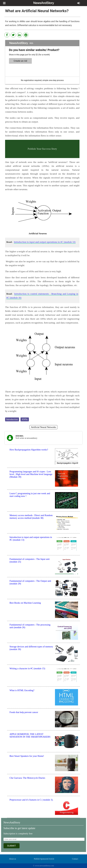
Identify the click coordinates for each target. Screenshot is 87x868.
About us (12, 859)
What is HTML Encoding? (22, 690)
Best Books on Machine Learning (25, 603)
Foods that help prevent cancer (24, 712)
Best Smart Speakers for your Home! (27, 756)
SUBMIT (12, 846)
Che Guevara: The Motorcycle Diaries (27, 778)
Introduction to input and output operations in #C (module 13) (45, 242)
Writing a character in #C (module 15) (27, 668)
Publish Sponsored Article (44, 859)
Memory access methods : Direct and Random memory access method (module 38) (31, 517)
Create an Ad (20, 61)
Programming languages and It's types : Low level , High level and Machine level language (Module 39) (31, 474)
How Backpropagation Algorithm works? (29, 450)
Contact (75, 859)
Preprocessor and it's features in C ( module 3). (31, 800)
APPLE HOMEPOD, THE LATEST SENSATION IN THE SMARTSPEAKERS (30, 735)
